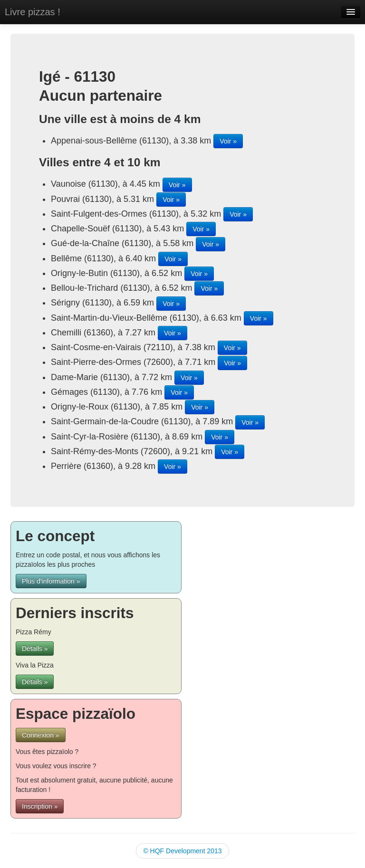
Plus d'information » (51, 581)
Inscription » (40, 806)
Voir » (228, 141)
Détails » (35, 649)
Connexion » (41, 735)
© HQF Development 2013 (182, 851)
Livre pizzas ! (33, 12)
